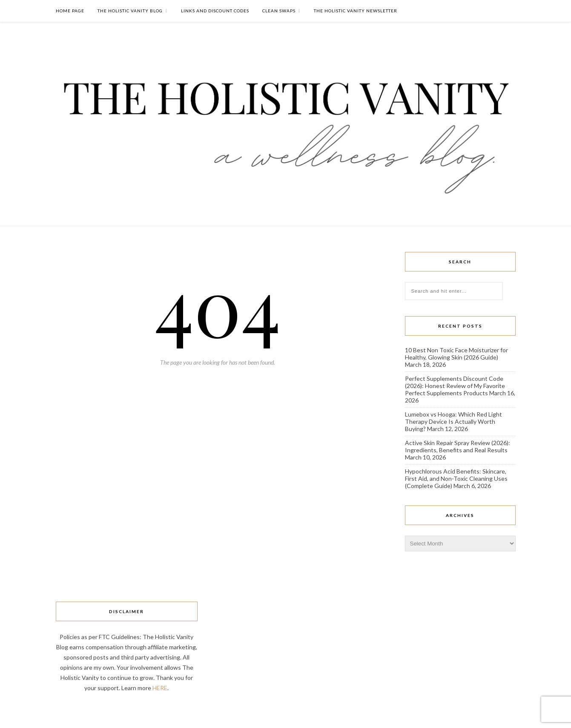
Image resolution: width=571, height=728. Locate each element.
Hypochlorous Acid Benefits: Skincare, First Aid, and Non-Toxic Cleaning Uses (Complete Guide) (456, 478)
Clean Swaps (279, 11)
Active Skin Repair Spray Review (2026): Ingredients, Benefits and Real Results (458, 446)
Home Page (70, 11)
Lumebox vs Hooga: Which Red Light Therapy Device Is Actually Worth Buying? (453, 421)
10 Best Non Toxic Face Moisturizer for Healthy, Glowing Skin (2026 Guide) (456, 354)
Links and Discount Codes (215, 11)
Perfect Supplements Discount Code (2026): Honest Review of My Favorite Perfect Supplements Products (455, 386)
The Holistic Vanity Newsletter (356, 11)
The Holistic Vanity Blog (130, 11)
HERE (160, 688)
